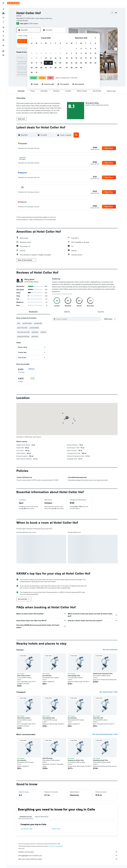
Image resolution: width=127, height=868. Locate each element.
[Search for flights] (3, 9)
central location (27, 323)
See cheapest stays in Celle (109, 692)
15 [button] (60, 58)
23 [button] (32, 68)
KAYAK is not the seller (68, 852)
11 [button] (41, 58)
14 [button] (56, 58)
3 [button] (36, 53)
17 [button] (36, 63)
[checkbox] (26, 371)
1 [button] (60, 48)
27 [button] (51, 68)
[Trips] (3, 45)
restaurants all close (23, 336)
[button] (3, 3)
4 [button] (41, 53)
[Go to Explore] (3, 31)
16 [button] (32, 63)
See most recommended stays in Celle (105, 734)
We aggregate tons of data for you (68, 855)
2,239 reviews (33, 23)
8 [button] (60, 53)
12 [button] (46, 58)
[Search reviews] (78, 319)
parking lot (35, 332)
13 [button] (51, 58)
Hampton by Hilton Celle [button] (76, 760)
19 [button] (46, 63)
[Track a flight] (3, 36)
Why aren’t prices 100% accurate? (68, 859)
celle (19, 323)
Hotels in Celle (56, 829)
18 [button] (41, 63)
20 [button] (51, 63)
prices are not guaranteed (56, 846)
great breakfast (34, 328)
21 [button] (56, 63)
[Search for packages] (3, 22)
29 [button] (60, 68)
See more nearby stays (110, 650)
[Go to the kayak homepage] (13, 3)
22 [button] (60, 63)
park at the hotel (22, 328)
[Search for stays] (3, 13)
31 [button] (36, 72)
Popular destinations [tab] (42, 817)
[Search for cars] (3, 17)
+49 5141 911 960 (22, 21)
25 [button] (41, 68)
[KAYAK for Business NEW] (3, 40)
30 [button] (32, 72)
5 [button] (46, 53)
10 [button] (36, 58)
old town (43, 332)
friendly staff (38, 323)
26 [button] (46, 68)
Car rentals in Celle (27, 829)
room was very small (23, 332)
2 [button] (32, 53)
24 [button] (36, 68)
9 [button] (32, 58)
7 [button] (55, 53)
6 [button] (51, 53)
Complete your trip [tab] (26, 817)
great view (35, 336)
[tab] (33, 312)
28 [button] (55, 68)
